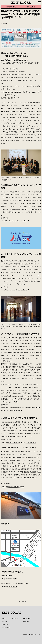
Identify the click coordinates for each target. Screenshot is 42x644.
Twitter (4, 624)
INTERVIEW (27, 618)
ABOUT (4, 618)
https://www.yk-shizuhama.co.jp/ (12, 486)
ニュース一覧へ (21, 601)
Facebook (5, 627)
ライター (5, 621)
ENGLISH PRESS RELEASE (11, 410)
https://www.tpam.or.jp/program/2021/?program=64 (18, 442)
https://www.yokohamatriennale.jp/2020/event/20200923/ (20, 408)
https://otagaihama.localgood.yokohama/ (14, 290)
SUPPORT (15, 618)
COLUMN (26, 621)
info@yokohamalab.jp (8, 586)
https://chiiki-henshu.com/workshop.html (14, 221)
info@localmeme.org (8, 579)
